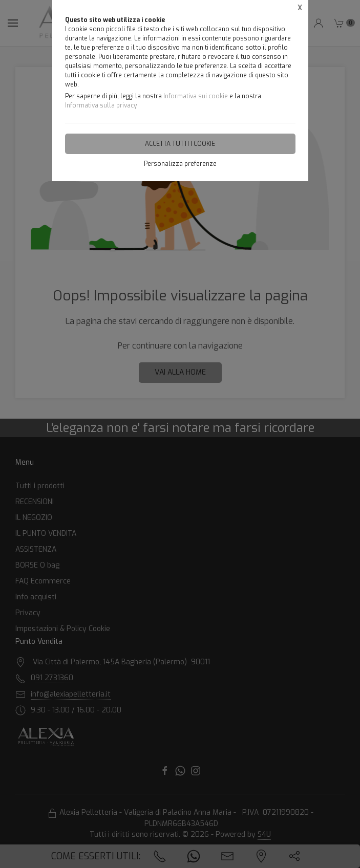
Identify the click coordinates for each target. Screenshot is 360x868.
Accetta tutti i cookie (180, 144)
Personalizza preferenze (180, 164)
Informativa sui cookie (196, 96)
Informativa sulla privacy (101, 105)
